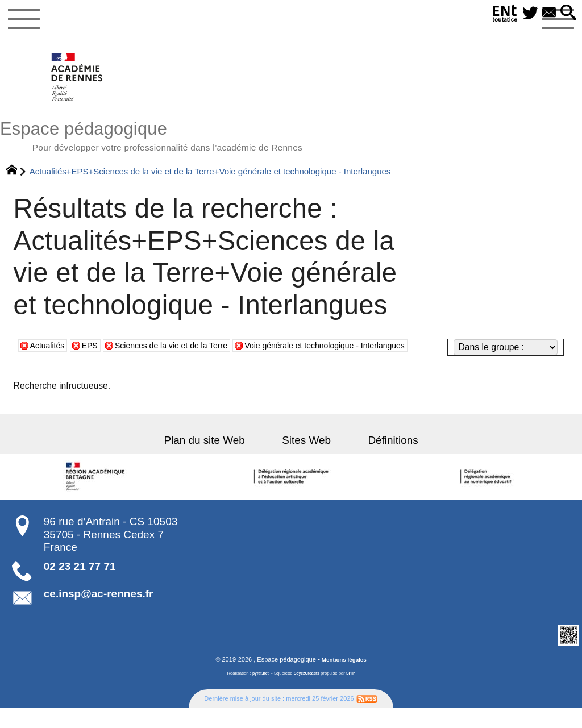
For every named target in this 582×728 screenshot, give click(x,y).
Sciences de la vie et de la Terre (184, 369)
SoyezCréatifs (307, 694)
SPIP (354, 694)
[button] (567, 13)
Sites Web (306, 460)
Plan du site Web (217, 460)
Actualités (49, 369)
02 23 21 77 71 (80, 586)
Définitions (380, 460)
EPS (95, 369)
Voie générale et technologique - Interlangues (355, 369)
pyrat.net (258, 694)
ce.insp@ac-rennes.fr (99, 613)
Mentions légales (344, 680)
